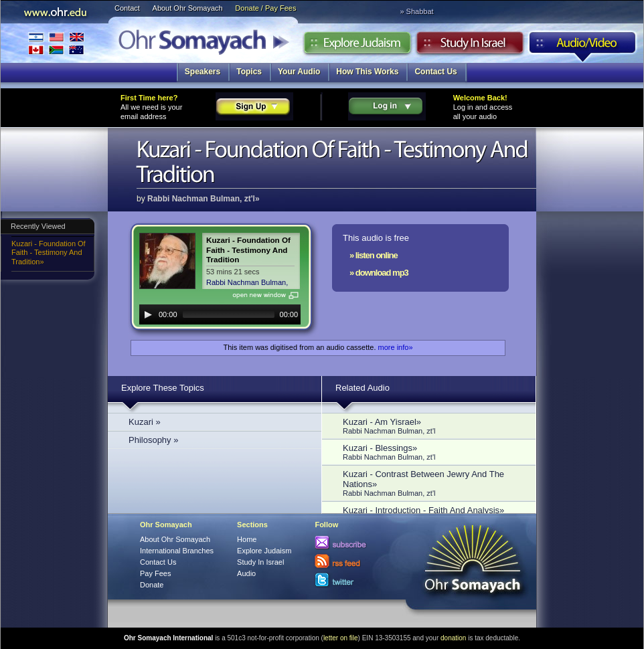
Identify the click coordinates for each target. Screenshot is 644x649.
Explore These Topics (163, 388)
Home (247, 539)
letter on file (341, 638)
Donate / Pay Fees (265, 8)
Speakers (203, 72)
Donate (152, 585)
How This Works (367, 72)
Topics (249, 72)
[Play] (148, 314)
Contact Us (435, 72)
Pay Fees (155, 573)
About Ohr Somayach (188, 8)
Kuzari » (145, 422)
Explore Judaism (357, 46)
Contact (127, 8)
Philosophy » (153, 440)
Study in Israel (470, 46)
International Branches (56, 43)
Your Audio (299, 72)
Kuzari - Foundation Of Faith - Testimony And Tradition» (49, 253)
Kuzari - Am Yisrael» (432, 426)
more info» (396, 347)
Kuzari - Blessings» (432, 452)
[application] (220, 314)
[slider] (229, 314)
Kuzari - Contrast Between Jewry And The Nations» (432, 483)
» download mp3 (379, 273)
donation (453, 638)
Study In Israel (260, 562)
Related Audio (363, 388)
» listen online (374, 255)
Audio (583, 46)
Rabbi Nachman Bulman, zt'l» (204, 199)
